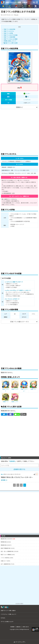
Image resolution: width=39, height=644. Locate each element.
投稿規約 (12, 461)
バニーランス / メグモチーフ (12, 299)
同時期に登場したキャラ (10, 41)
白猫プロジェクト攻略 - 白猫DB (17, 2)
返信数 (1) (4, 480)
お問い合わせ (26, 627)
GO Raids (3, 618)
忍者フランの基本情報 (9, 37)
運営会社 (19, 627)
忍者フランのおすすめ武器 (11, 35)
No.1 (2, 474)
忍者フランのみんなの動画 (11, 39)
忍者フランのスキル (9, 31)
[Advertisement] (19, 130)
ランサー (27, 94)
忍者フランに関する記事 (11, 43)
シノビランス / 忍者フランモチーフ (14, 282)
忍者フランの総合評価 (9, 29)
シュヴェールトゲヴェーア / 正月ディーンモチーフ (18, 290)
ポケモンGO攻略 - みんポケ (7, 622)
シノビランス (27, 100)
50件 (17, 15)
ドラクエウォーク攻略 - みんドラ (8, 614)
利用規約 (12, 627)
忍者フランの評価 (8, 33)
